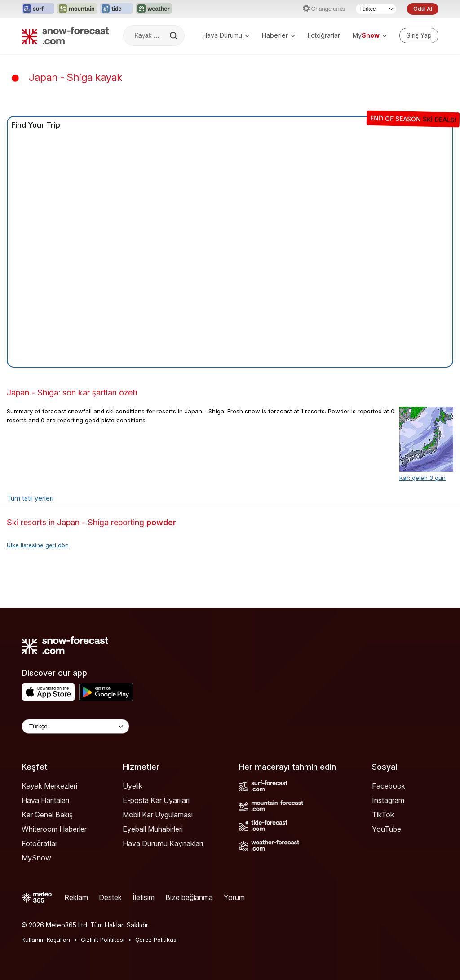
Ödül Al (423, 9)
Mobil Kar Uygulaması (158, 815)
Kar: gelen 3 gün (422, 478)
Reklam (76, 897)
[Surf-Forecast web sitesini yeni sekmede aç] (38, 9)
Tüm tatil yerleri (30, 498)
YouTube (387, 829)
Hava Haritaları (45, 800)
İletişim (144, 897)
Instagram (388, 800)
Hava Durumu (226, 35)
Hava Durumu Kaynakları (163, 843)
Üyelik (133, 786)
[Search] (174, 35)
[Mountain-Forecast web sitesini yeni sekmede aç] (77, 9)
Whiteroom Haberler (54, 829)
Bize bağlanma (189, 897)
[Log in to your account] (419, 35)
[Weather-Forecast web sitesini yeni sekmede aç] (154, 9)
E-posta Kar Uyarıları (156, 800)
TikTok (383, 815)
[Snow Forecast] (65, 35)
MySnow (36, 858)
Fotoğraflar (324, 35)
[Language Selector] (75, 726)
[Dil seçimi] (376, 9)
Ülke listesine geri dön (38, 545)
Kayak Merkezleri (49, 786)
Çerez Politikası (157, 940)
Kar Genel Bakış (47, 815)
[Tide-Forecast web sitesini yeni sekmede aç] (116, 9)
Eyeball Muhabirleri (153, 829)
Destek (110, 897)
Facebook (389, 786)
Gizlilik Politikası (103, 940)
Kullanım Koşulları (46, 940)
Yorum (234, 897)
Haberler (279, 35)
